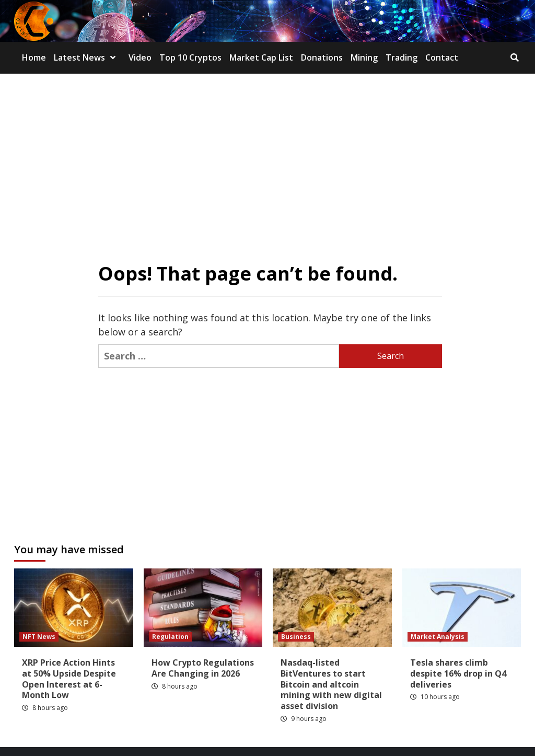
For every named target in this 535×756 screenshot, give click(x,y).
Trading (402, 57)
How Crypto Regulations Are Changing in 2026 (203, 668)
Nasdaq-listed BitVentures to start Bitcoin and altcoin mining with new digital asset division (331, 684)
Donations (322, 57)
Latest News (87, 57)
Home (34, 57)
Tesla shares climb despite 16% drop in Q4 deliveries (458, 673)
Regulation (170, 637)
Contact (442, 57)
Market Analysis (438, 637)
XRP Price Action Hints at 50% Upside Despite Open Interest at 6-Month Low (69, 679)
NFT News (39, 637)
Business (296, 637)
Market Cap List (261, 57)
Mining (364, 57)
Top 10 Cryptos (190, 57)
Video (140, 57)
